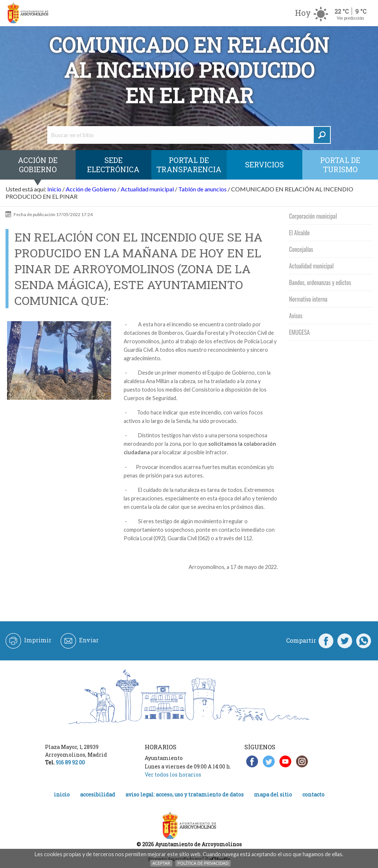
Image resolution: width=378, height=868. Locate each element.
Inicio (54, 189)
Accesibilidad (98, 794)
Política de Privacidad (203, 863)
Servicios (264, 164)
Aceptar (161, 863)
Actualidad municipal (147, 189)
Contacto (313, 794)
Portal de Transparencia (189, 165)
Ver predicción (350, 18)
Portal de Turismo (340, 165)
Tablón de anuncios (202, 189)
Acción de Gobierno (38, 165)
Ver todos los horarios (173, 775)
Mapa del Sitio (273, 794)
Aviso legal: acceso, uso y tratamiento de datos (185, 794)
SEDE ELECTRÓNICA (113, 165)
